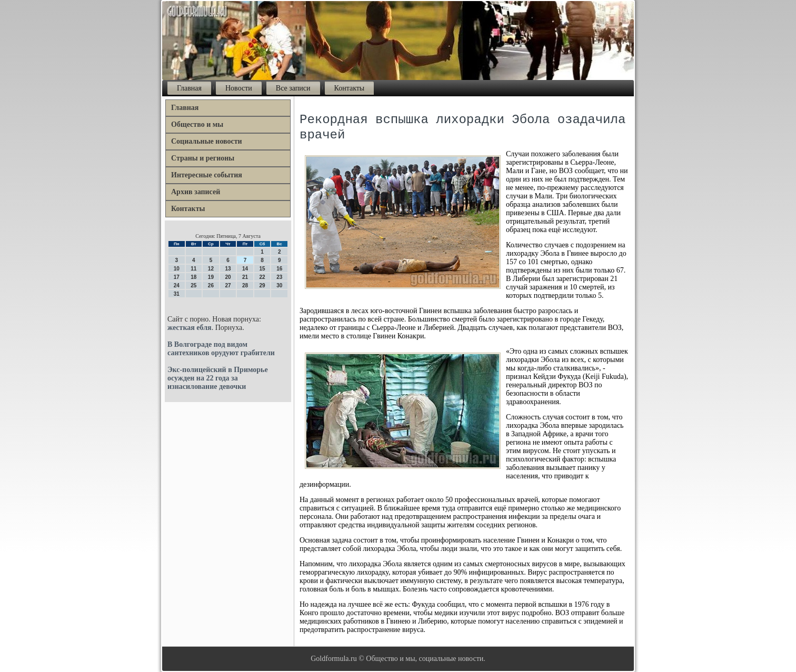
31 (177, 294)
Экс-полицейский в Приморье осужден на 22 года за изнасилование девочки (218, 378)
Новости (239, 88)
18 (193, 277)
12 (211, 269)
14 (245, 269)
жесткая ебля (190, 328)
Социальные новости (207, 141)
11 (193, 269)
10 (177, 269)
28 (245, 285)
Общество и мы (197, 124)
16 (279, 269)
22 (262, 277)
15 (262, 269)
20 (228, 277)
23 (279, 277)
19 (211, 277)
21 (245, 277)
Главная (189, 88)
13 (228, 269)
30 (279, 285)
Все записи (293, 88)
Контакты (350, 88)
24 (177, 285)
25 (193, 285)
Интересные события (207, 175)
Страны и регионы (203, 158)
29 (262, 285)
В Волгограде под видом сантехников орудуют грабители (221, 349)
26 (211, 285)
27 (228, 285)
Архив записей (196, 192)
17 (177, 277)
